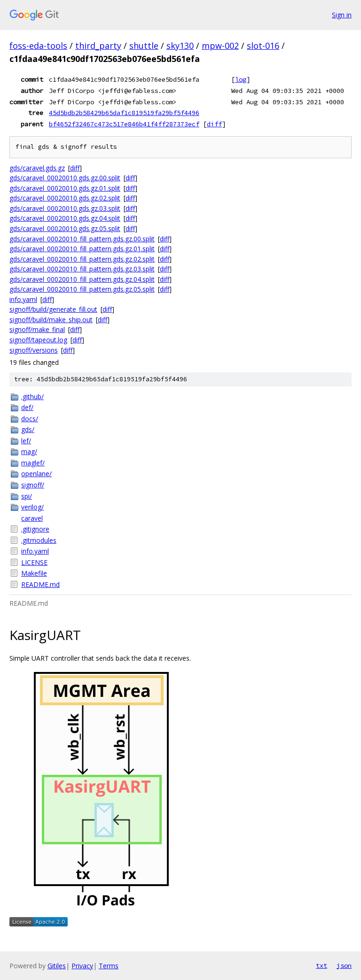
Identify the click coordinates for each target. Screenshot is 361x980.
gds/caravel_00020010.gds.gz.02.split (65, 198)
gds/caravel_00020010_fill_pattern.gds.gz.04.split (82, 279)
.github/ (32, 397)
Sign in (342, 15)
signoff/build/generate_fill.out (53, 309)
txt (322, 965)
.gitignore (35, 529)
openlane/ (36, 474)
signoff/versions (34, 350)
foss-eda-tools (38, 46)
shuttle (144, 46)
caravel (32, 518)
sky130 (180, 46)
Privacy (82, 966)
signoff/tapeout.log (38, 340)
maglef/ (33, 463)
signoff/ (33, 485)
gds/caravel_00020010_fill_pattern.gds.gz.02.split (82, 259)
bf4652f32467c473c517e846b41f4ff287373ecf (124, 124)
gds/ (28, 429)
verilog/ (32, 507)
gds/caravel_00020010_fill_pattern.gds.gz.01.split (82, 249)
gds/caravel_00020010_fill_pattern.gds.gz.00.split (82, 239)
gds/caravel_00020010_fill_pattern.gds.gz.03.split (82, 269)
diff (214, 124)
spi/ (27, 496)
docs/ (30, 419)
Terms (109, 966)
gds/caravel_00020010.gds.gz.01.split (65, 188)
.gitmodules (39, 540)
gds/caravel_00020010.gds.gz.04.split (65, 218)
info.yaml (23, 299)
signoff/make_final (37, 329)
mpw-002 (220, 46)
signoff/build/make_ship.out (51, 320)
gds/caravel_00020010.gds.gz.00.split (65, 178)
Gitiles (57, 966)
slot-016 (263, 46)
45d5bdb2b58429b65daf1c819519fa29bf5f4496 (124, 113)
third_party (98, 46)
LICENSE (34, 562)
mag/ (29, 451)
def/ (27, 407)
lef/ (26, 441)
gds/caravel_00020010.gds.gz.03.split (65, 208)
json (344, 965)
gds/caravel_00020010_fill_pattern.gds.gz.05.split (82, 289)
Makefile (34, 573)
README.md (40, 584)
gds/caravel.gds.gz (37, 168)
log (241, 79)
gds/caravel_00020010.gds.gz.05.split (65, 228)
